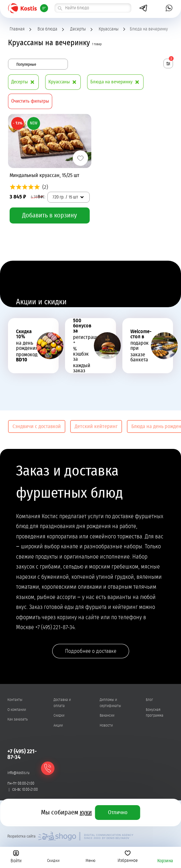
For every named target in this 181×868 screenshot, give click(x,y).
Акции (58, 725)
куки (86, 813)
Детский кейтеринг (96, 426)
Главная (17, 29)
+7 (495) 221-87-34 (22, 754)
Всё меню (44, 8)
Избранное (128, 857)
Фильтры (171, 60)
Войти (16, 857)
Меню (90, 857)
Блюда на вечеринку (116, 82)
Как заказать (17, 719)
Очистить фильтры (30, 101)
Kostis (22, 8)
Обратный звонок (48, 768)
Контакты (15, 700)
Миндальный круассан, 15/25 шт (45, 175)
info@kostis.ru (18, 773)
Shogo (86, 836)
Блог (149, 700)
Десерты (78, 29)
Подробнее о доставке (91, 651)
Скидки (53, 857)
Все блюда (47, 29)
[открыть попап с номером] (156, 8)
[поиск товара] (93, 8)
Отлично (118, 812)
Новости (106, 725)
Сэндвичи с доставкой (37, 426)
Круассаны (109, 29)
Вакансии (107, 715)
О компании (17, 710)
